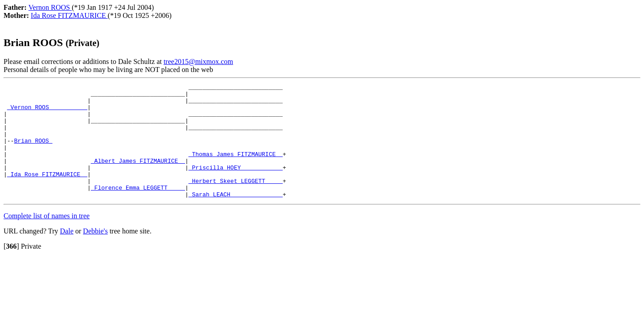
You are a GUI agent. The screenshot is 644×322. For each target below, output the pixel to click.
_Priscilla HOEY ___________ (235, 185)
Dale (67, 254)
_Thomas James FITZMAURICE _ (235, 169)
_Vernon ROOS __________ (47, 112)
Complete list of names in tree (47, 239)
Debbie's (95, 254)
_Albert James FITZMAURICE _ (138, 177)
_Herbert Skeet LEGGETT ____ (235, 201)
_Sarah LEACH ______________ (235, 217)
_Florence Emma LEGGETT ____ (138, 209)
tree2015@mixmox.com (199, 61)
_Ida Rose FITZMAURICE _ (47, 193)
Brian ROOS (33, 153)
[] (11, 269)
